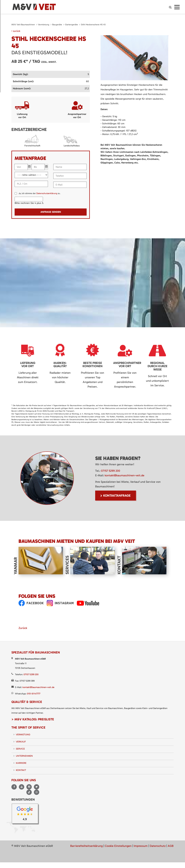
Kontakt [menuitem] (21, 770)
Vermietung (44, 25)
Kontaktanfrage (117, 496)
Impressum (141, 846)
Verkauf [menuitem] (21, 742)
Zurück (23, 628)
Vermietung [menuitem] (23, 735)
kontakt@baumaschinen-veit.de (124, 475)
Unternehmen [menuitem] (24, 756)
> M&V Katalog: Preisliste (33, 719)
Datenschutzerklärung (47, 193)
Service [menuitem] (20, 749)
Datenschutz (158, 846)
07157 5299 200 (111, 471)
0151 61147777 (34, 694)
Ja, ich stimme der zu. (39, 193)
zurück (16, 31)
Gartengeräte (71, 25)
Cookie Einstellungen (118, 846)
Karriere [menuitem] (21, 763)
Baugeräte (57, 25)
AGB (171, 846)
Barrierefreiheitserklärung (86, 846)
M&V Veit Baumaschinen (23, 25)
